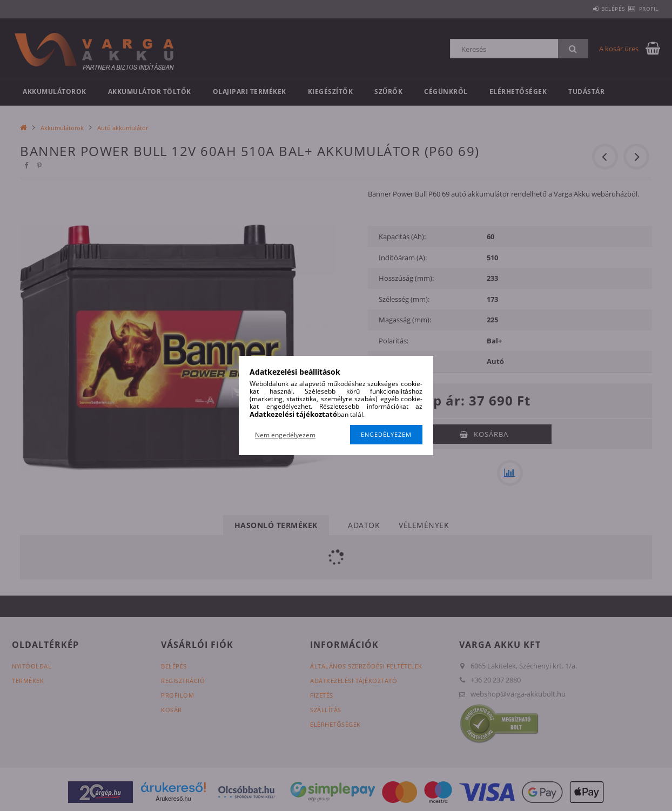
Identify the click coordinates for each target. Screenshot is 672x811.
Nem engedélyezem (285, 435)
